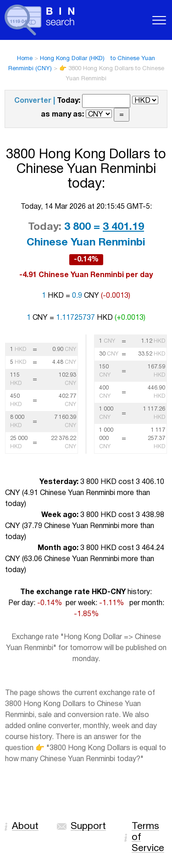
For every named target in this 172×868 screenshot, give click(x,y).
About (25, 826)
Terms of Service (148, 837)
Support (88, 826)
